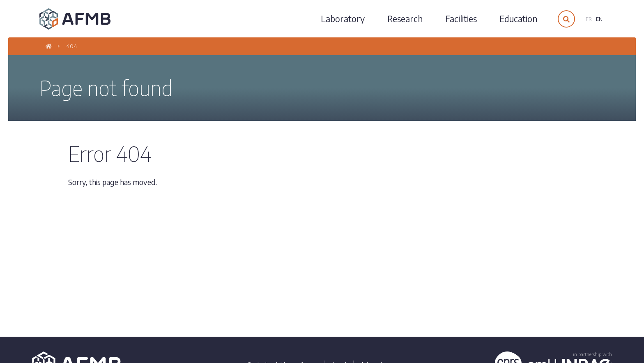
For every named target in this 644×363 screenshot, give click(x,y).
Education (518, 19)
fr (589, 19)
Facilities (461, 19)
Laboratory (343, 19)
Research (405, 19)
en (599, 19)
